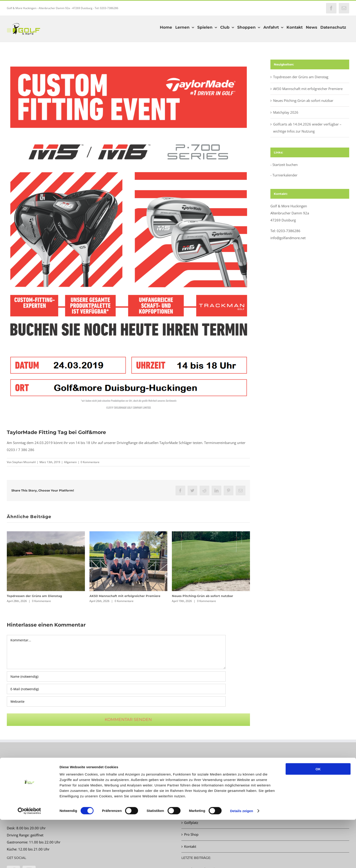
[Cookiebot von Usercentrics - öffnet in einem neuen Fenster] (29, 859)
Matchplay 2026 (286, 112)
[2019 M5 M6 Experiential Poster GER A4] (128, 239)
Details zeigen (241, 859)
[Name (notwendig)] (116, 676)
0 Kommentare (90, 462)
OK (318, 817)
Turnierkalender (285, 175)
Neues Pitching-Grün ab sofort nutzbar (203, 596)
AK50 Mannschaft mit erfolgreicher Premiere (125, 596)
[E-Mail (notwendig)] (116, 689)
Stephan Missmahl (24, 462)
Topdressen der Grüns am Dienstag (34, 596)
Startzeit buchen (285, 165)
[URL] (116, 701)
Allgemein (70, 462)
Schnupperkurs (196, 799)
